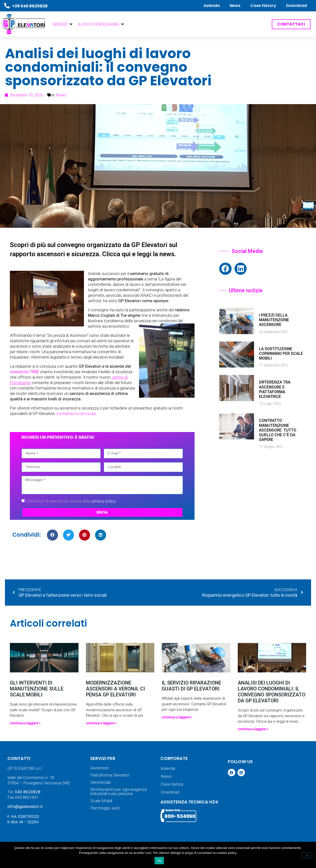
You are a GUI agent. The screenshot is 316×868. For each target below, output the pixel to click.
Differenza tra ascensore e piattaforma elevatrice (275, 389)
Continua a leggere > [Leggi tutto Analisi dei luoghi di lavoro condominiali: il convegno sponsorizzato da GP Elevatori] (253, 729)
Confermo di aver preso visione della (71, 501)
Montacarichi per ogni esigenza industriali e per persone (118, 792)
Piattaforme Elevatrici (110, 775)
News (235, 6)
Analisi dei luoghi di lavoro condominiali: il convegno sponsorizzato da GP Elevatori (272, 692)
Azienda (212, 6)
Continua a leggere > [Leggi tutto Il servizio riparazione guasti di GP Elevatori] (177, 717)
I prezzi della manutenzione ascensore (274, 320)
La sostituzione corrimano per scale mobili (281, 354)
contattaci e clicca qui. (77, 413)
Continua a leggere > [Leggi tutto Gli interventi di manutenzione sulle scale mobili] (25, 723)
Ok (159, 861)
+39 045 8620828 (30, 6)
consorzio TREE (24, 372)
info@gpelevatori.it (25, 806)
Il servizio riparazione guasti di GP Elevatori (191, 686)
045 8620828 (28, 792)
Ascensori (99, 768)
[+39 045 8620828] (7, 6)
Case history (263, 6)
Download (296, 6)
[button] (63, 24)
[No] (307, 855)
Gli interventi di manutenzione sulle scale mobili (37, 689)
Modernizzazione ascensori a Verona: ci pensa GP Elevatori (115, 689)
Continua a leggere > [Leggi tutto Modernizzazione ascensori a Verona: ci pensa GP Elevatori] (101, 723)
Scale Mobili (101, 801)
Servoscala (100, 782)
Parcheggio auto (105, 808)
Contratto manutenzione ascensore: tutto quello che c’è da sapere (278, 430)
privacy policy (104, 501)
